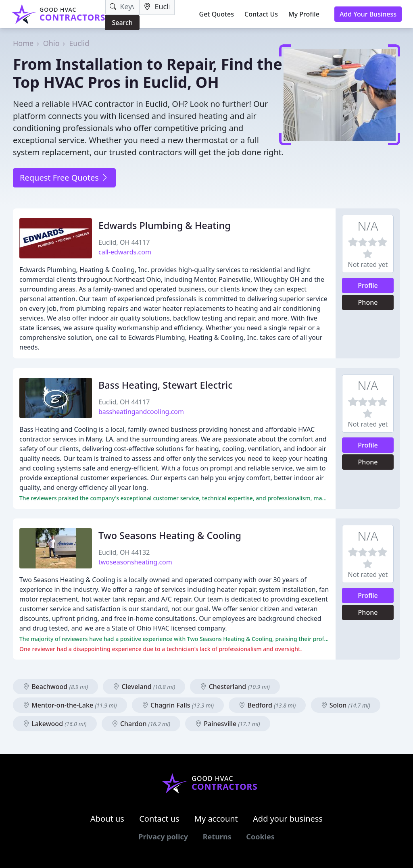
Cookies (260, 837)
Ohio (51, 43)
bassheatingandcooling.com (141, 412)
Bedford (267, 705)
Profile (368, 285)
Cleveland (144, 687)
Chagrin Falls (178, 705)
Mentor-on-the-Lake (70, 705)
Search (122, 23)
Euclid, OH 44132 (124, 552)
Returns (217, 837)
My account (216, 819)
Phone (368, 302)
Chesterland (235, 687)
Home (23, 43)
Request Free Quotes (64, 178)
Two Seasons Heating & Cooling (170, 535)
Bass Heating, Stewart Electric (166, 385)
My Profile (304, 14)
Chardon (141, 724)
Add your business (288, 819)
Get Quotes (217, 14)
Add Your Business (368, 14)
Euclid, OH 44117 (124, 242)
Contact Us (261, 14)
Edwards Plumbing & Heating (165, 225)
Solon (346, 705)
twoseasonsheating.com (135, 562)
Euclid (79, 43)
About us (107, 819)
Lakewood (55, 724)
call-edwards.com (125, 252)
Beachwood (55, 687)
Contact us (159, 819)
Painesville (227, 724)
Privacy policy (163, 837)
